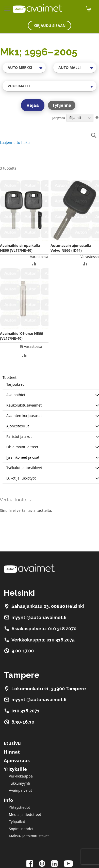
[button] (34, 264)
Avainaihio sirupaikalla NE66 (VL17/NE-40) (20, 248)
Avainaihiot (16, 395)
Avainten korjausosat (24, 416)
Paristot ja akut (19, 436)
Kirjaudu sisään (49, 26)
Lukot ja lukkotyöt (21, 478)
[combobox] (24, 68)
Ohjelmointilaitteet (22, 447)
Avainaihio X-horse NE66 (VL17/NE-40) (21, 336)
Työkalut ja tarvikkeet (24, 468)
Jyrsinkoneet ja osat (23, 457)
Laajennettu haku (15, 143)
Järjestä (59, 118)
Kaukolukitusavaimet (24, 405)
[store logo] (37, 9)
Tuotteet (10, 377)
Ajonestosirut (18, 426)
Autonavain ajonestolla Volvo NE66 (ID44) (71, 248)
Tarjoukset (15, 384)
